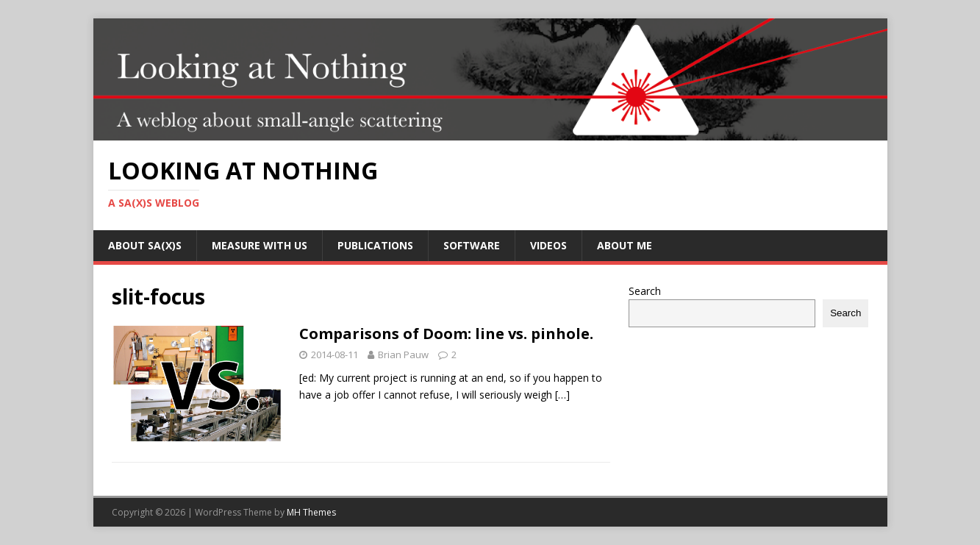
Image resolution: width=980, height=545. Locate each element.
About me (625, 245)
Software (472, 245)
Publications (375, 245)
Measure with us (260, 245)
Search (645, 291)
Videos (548, 245)
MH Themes (311, 512)
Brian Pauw (403, 355)
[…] (562, 395)
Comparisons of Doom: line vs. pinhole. (446, 334)
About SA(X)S (145, 245)
